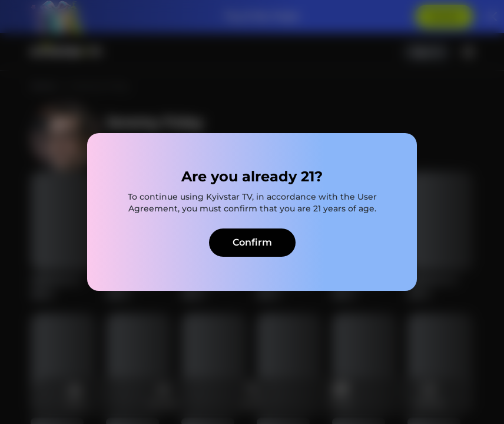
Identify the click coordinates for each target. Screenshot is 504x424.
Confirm (252, 242)
